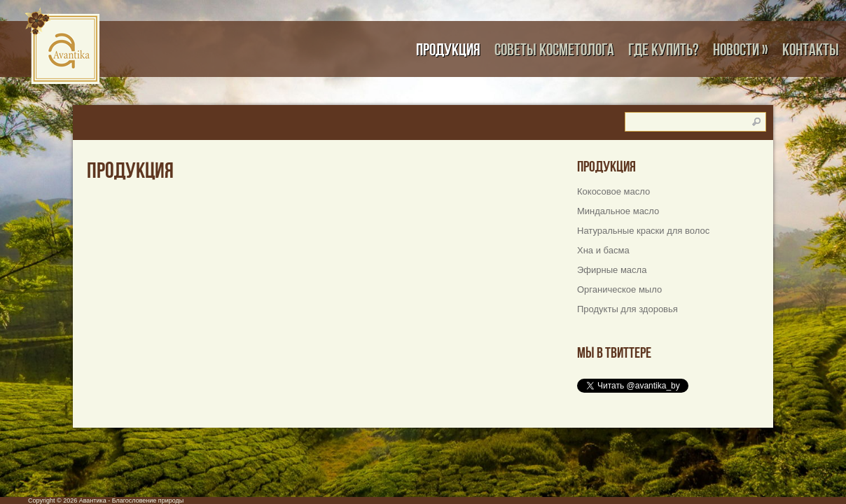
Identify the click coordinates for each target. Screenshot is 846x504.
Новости (741, 49)
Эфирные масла (612, 270)
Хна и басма (603, 250)
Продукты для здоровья (627, 309)
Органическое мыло (619, 289)
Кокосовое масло (613, 191)
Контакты (811, 49)
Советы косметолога (554, 49)
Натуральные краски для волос (643, 231)
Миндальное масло (618, 211)
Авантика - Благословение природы (132, 500)
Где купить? (664, 49)
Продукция (448, 49)
